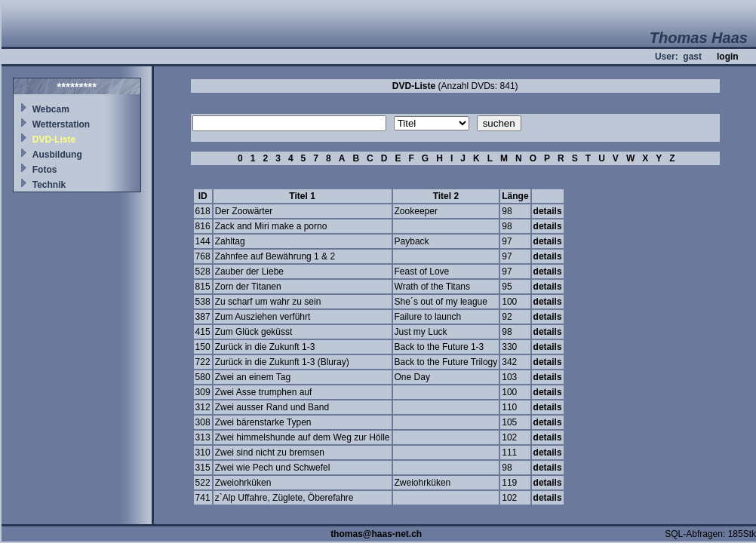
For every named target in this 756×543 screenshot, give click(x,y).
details (548, 211)
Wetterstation (61, 124)
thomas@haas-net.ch (376, 534)
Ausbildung (57, 155)
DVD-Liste (54, 140)
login (728, 57)
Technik (49, 185)
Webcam (51, 109)
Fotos (45, 170)
